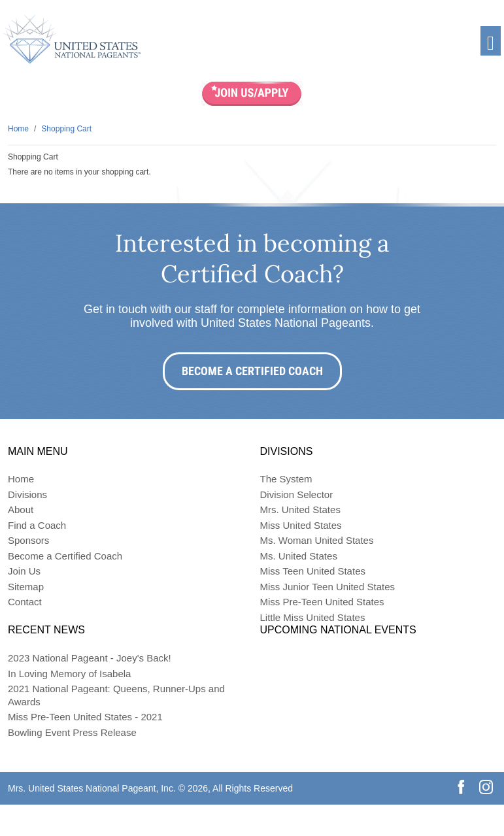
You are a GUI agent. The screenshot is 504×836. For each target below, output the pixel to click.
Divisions (27, 494)
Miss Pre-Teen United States (322, 602)
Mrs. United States (300, 510)
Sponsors (28, 540)
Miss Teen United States (313, 571)
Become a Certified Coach (252, 371)
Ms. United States (299, 556)
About (21, 510)
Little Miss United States (313, 617)
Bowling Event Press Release (72, 732)
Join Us (24, 571)
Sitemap (26, 587)
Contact (25, 602)
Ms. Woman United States (317, 540)
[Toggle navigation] (491, 41)
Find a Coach (37, 525)
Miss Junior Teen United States (328, 587)
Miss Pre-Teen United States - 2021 (85, 717)
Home (21, 479)
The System (286, 479)
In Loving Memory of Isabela (69, 674)
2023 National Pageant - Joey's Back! (90, 658)
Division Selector (297, 494)
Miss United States (301, 525)
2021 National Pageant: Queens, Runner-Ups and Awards (116, 695)
